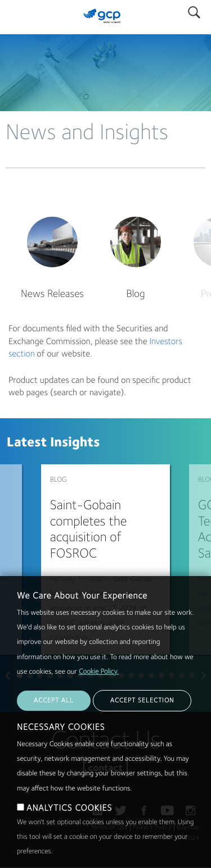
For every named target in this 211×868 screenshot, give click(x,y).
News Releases (52, 294)
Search (194, 10)
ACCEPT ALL (54, 701)
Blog (135, 294)
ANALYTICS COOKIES (69, 808)
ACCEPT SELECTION (142, 701)
